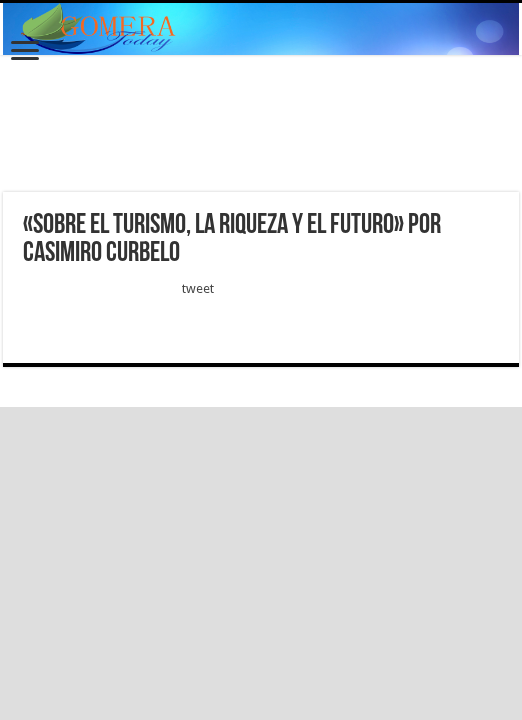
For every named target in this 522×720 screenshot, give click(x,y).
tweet (198, 288)
